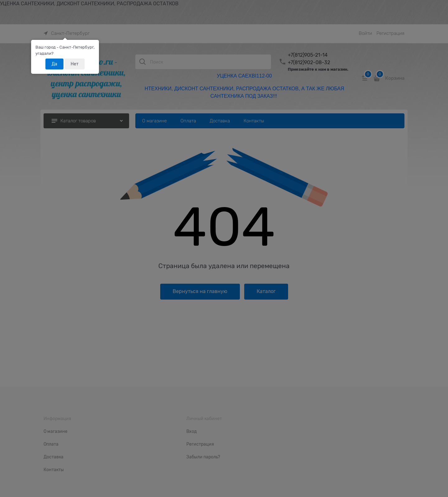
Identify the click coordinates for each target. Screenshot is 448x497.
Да (54, 64)
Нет (75, 64)
